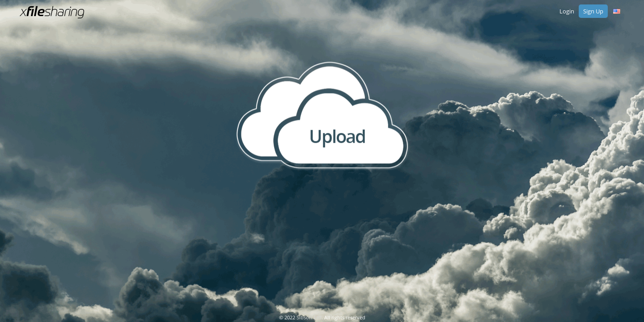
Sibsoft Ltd (309, 317)
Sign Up (593, 11)
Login (567, 11)
